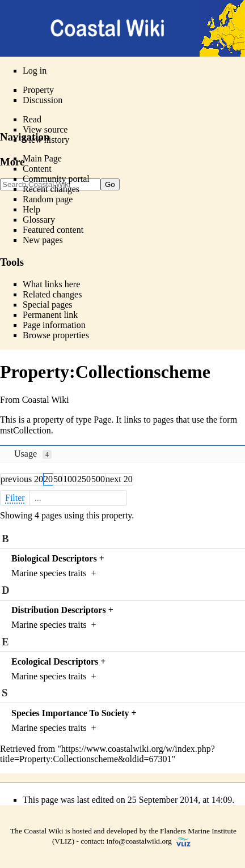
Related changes (52, 294)
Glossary (39, 220)
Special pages (48, 305)
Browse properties (56, 335)
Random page (48, 199)
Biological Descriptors (54, 558)
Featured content (53, 230)
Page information (54, 325)
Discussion (43, 100)
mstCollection (26, 430)
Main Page (42, 158)
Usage (33, 454)
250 (84, 479)
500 (98, 479)
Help (31, 209)
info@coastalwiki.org (139, 841)
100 (70, 479)
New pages (43, 240)
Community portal (56, 179)
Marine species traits (49, 573)
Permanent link (50, 315)
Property (38, 90)
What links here (51, 284)
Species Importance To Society (70, 713)
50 (58, 479)
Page (102, 420)
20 (48, 479)
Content (37, 169)
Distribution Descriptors (59, 610)
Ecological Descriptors (55, 661)
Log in (35, 71)
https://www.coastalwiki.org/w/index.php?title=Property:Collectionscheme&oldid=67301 (107, 754)
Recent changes (51, 189)
